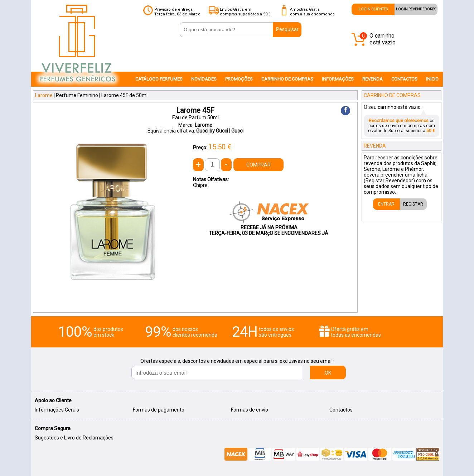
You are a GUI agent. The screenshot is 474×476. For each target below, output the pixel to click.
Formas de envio (250, 410)
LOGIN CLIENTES (373, 9)
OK (328, 373)
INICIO (432, 79)
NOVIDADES (204, 79)
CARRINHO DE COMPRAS (287, 79)
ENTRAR (386, 204)
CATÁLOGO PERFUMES (159, 79)
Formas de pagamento (159, 410)
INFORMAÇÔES (338, 79)
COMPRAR (258, 165)
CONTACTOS (404, 79)
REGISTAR (413, 204)
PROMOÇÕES (239, 79)
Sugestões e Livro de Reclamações (74, 438)
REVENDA (373, 79)
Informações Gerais (57, 410)
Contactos (341, 410)
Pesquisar (287, 29)
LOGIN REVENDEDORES (416, 9)
